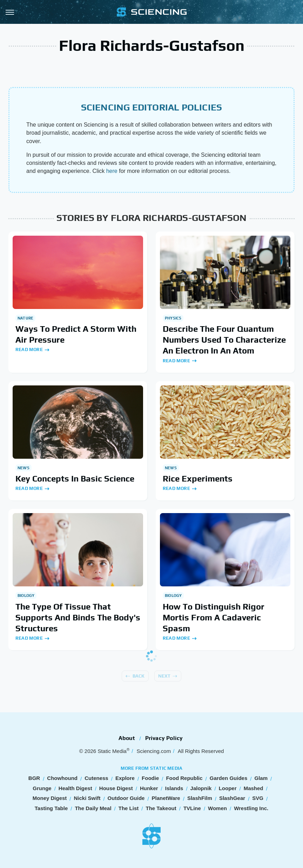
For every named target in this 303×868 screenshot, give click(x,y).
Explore (125, 778)
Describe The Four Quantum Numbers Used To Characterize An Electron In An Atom (224, 340)
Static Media (112, 751)
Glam (261, 778)
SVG (258, 798)
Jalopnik (201, 788)
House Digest (116, 788)
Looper (228, 788)
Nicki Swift (87, 798)
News (23, 468)
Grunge (42, 788)
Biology (26, 596)
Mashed (254, 788)
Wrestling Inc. (251, 808)
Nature (25, 318)
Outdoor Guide (126, 798)
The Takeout (161, 808)
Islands (174, 788)
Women (217, 808)
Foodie (150, 778)
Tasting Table (51, 808)
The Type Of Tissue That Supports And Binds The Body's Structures (78, 617)
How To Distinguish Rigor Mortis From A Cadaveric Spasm (214, 617)
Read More (29, 349)
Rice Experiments (198, 479)
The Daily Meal (93, 808)
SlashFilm (200, 798)
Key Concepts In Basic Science (75, 479)
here (112, 171)
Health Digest (75, 788)
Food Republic (184, 778)
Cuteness (96, 778)
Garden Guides (229, 778)
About (127, 738)
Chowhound (62, 778)
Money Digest (50, 798)
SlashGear (232, 798)
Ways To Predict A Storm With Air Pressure (76, 334)
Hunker (149, 788)
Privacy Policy (164, 738)
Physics (173, 318)
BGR (34, 778)
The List (129, 808)
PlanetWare (166, 798)
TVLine (192, 808)
